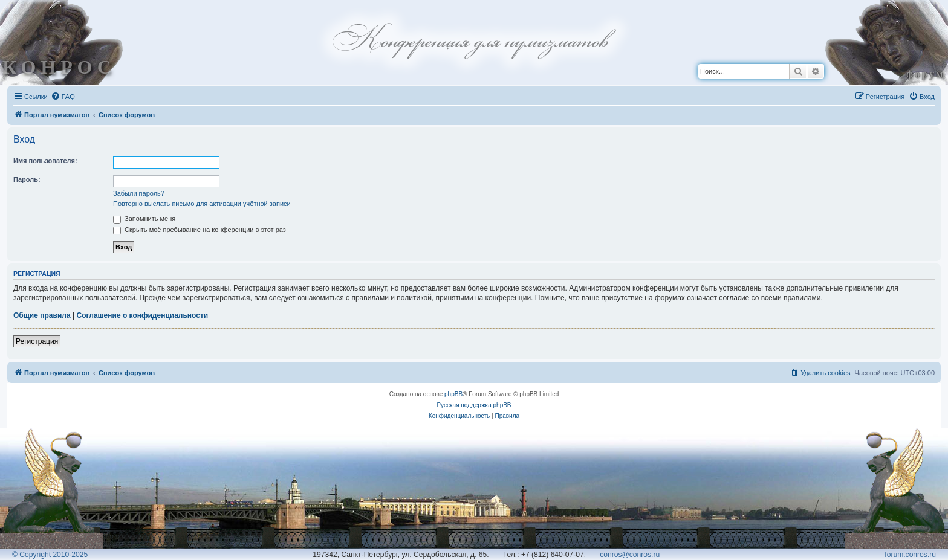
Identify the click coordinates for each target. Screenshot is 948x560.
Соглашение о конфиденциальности (143, 315)
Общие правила (42, 315)
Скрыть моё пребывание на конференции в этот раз (200, 230)
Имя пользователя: (45, 161)
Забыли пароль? (139, 193)
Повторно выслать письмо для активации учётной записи (202, 204)
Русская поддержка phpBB (474, 405)
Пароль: (27, 179)
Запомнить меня (144, 219)
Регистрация (37, 341)
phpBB (453, 394)
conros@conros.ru (630, 555)
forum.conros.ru (910, 555)
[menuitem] (63, 97)
